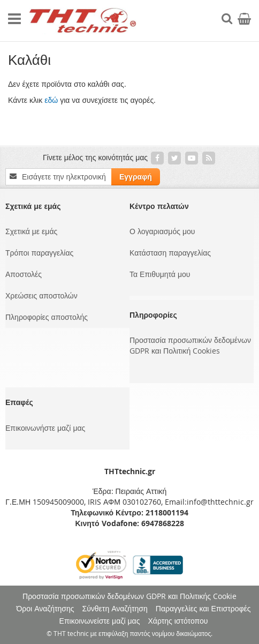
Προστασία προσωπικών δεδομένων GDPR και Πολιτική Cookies (190, 345)
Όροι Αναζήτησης (45, 608)
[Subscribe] (136, 177)
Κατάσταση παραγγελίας (170, 253)
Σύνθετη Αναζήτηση (115, 608)
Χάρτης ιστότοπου (178, 621)
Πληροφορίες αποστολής (47, 317)
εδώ (51, 100)
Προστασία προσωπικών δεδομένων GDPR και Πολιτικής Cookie (129, 596)
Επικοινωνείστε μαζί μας (100, 621)
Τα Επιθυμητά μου (160, 274)
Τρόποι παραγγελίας (39, 253)
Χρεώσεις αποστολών (41, 295)
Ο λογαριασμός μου (162, 231)
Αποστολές (24, 274)
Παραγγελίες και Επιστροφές (203, 608)
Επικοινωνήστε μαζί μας (45, 428)
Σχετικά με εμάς (31, 231)
